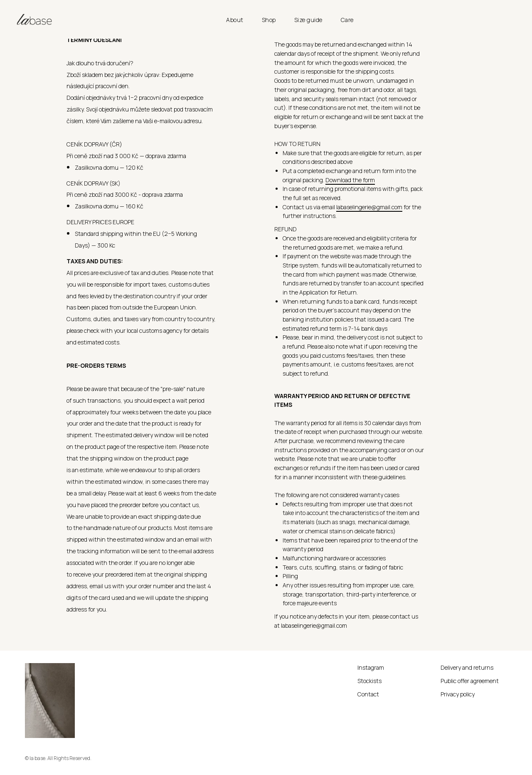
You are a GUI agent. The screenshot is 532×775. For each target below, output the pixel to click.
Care (347, 20)
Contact (368, 694)
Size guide (308, 20)
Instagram (371, 667)
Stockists (369, 681)
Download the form (350, 180)
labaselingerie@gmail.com (369, 207)
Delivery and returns (467, 667)
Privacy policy (458, 694)
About (235, 20)
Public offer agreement (470, 681)
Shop (269, 20)
